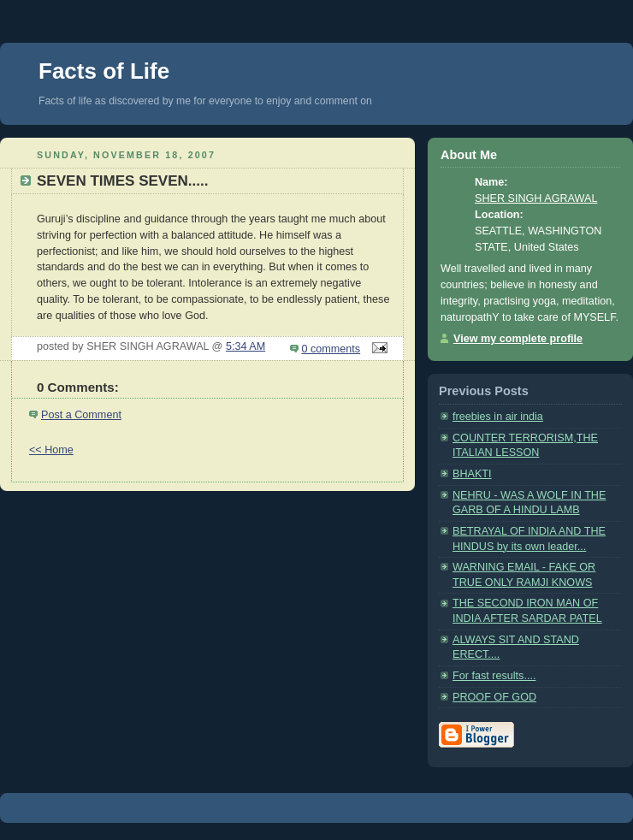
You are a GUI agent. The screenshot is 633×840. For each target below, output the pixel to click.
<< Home (51, 450)
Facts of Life (104, 71)
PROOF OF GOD (494, 697)
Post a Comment (81, 415)
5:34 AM (246, 346)
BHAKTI (472, 474)
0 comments (331, 349)
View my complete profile (518, 339)
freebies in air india (498, 417)
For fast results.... (494, 676)
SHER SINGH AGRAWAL (536, 198)
